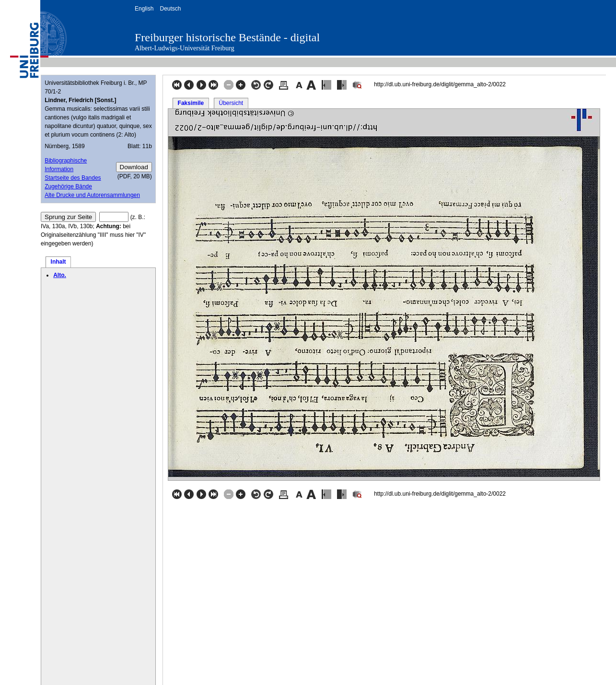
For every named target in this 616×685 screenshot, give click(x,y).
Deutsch (170, 9)
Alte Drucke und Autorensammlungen (92, 195)
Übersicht (231, 103)
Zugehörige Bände (68, 186)
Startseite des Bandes (73, 178)
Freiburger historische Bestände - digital (227, 37)
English (144, 9)
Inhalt (58, 262)
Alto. (60, 275)
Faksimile (191, 103)
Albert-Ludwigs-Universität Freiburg (185, 48)
